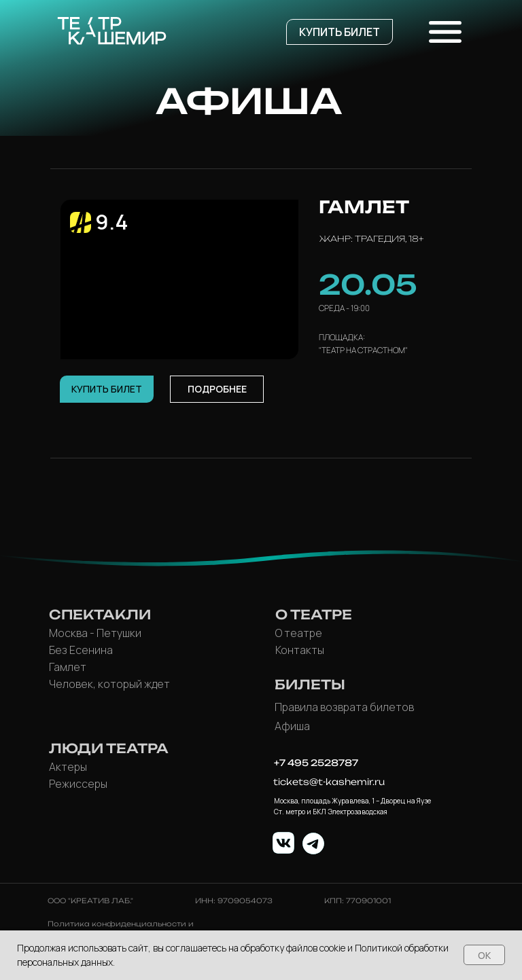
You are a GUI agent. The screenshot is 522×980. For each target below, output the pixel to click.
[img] (283, 843)
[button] (340, 32)
